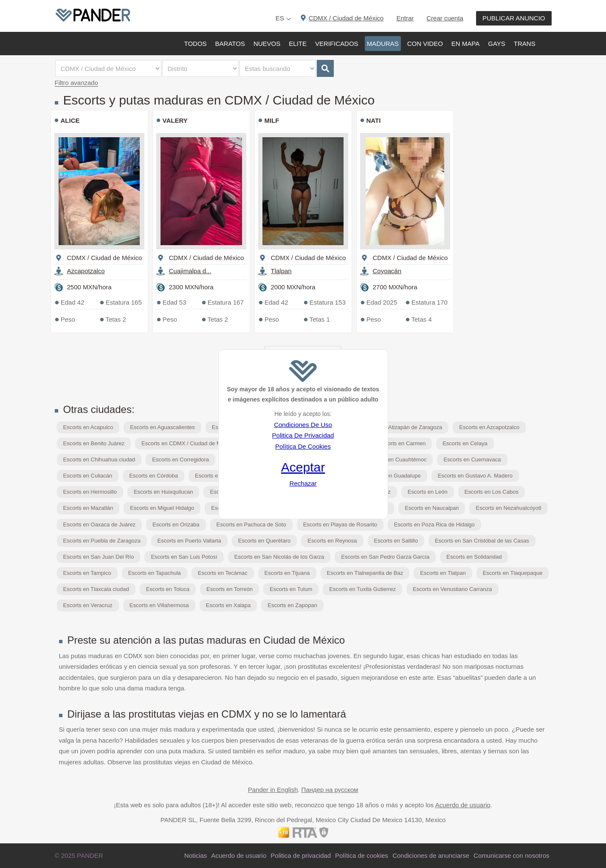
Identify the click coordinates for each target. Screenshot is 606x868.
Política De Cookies (303, 446)
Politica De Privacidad (303, 435)
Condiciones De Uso (303, 425)
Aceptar (303, 467)
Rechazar (303, 483)
